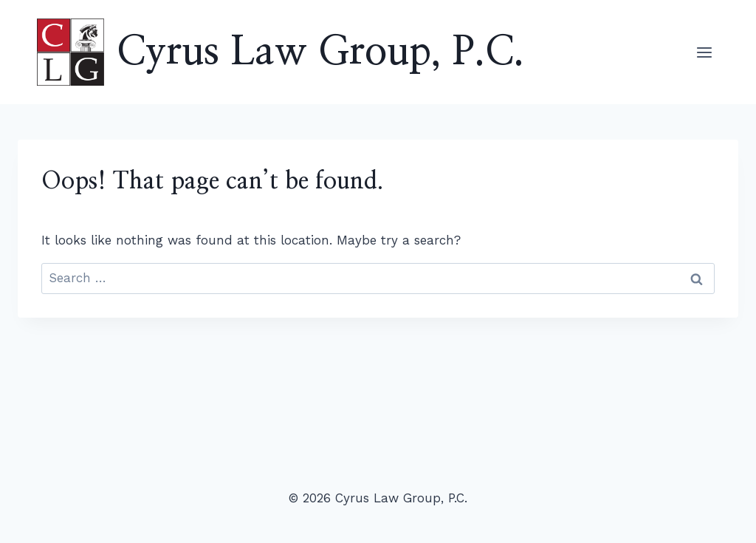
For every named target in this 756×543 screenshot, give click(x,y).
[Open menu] (704, 52)
